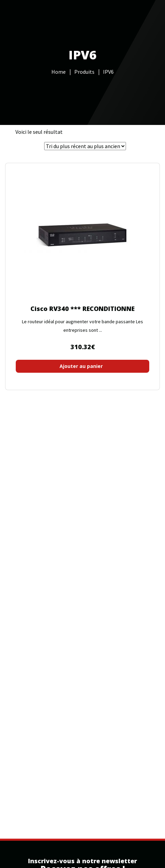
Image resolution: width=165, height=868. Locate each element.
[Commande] (85, 146)
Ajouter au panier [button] (81, 366)
